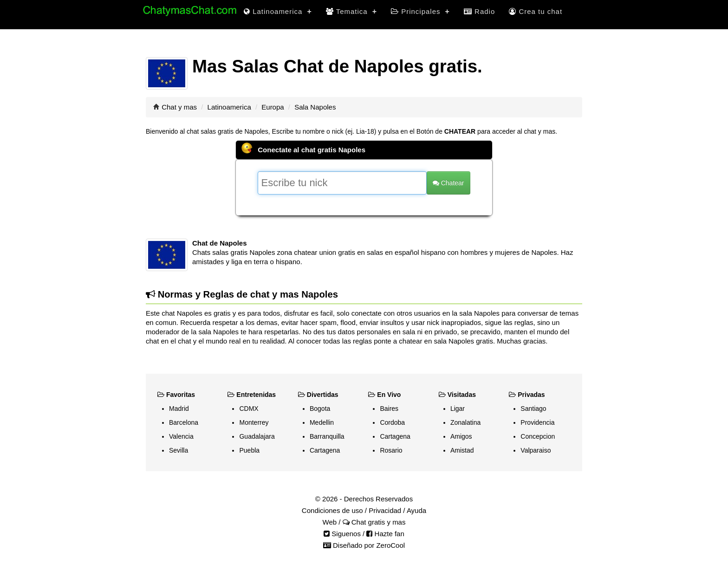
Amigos (461, 436)
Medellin (322, 422)
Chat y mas (179, 107)
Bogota (320, 409)
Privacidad (385, 510)
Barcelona (184, 422)
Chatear (448, 183)
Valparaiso (536, 450)
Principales (420, 11)
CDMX (249, 409)
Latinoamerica (278, 11)
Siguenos (342, 534)
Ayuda (416, 510)
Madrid (179, 409)
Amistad (462, 450)
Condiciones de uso (332, 510)
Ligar (458, 409)
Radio (479, 11)
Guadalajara (257, 436)
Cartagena (325, 450)
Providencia (537, 422)
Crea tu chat (536, 11)
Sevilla (179, 450)
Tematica (351, 11)
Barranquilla (327, 436)
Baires (389, 409)
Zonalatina (465, 422)
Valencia (181, 436)
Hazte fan (385, 534)
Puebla (249, 450)
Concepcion (538, 436)
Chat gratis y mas (374, 522)
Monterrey (254, 422)
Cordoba (392, 422)
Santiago (533, 409)
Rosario (391, 450)
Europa (273, 107)
